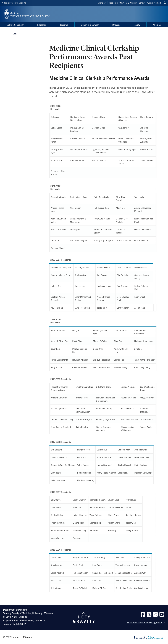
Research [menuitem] (64, 25)
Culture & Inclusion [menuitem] (15, 25)
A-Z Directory (131, 3)
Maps (111, 3)
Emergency (102, 3)
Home (15, 34)
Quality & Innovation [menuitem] (90, 25)
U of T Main (120, 3)
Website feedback (154, 3)
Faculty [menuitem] (137, 25)
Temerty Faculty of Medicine (14, 3)
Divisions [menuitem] (116, 25)
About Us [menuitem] (157, 25)
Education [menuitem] (42, 25)
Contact (142, 3)
